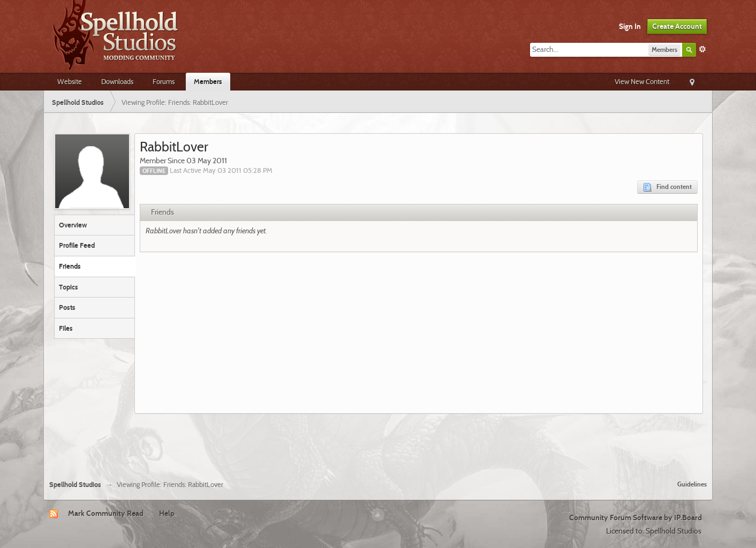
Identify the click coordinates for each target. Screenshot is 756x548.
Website (70, 81)
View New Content (642, 81)
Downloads (117, 81)
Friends (70, 266)
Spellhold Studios (75, 485)
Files (66, 328)
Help (167, 513)
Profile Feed (77, 245)
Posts (67, 307)
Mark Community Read (106, 513)
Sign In (630, 26)
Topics (69, 287)
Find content (667, 187)
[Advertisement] (378, 443)
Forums (164, 81)
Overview (73, 225)
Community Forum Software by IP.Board (636, 517)
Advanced (702, 49)
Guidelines (692, 484)
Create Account (677, 26)
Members (208, 81)
